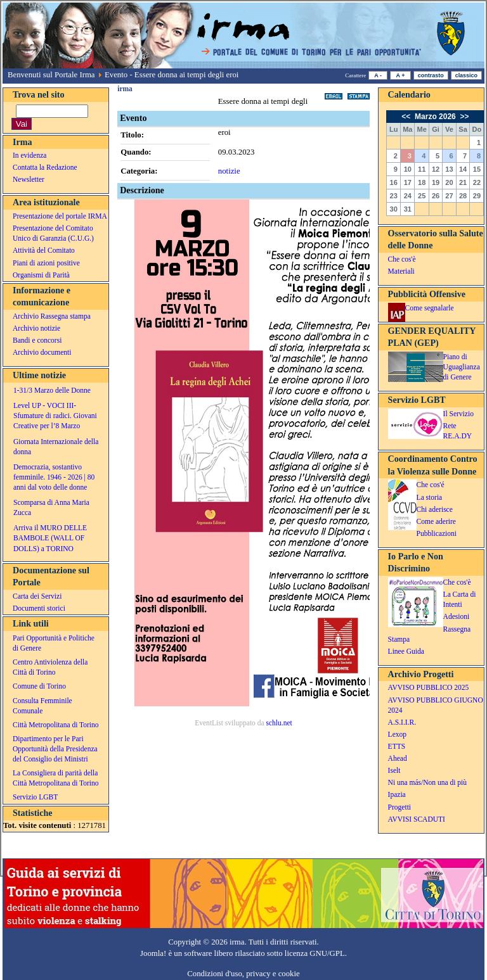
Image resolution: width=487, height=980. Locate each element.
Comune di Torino (39, 686)
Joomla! (153, 953)
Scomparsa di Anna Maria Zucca (51, 507)
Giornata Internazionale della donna (56, 447)
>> (463, 117)
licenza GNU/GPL (315, 953)
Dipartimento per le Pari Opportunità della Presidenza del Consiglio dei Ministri (55, 749)
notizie (229, 171)
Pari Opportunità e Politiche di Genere (54, 643)
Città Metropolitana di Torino (56, 725)
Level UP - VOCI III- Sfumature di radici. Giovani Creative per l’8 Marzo (55, 416)
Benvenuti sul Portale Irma (51, 75)
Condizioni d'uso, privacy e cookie (243, 974)
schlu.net (279, 723)
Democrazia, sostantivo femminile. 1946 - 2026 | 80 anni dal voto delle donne (54, 477)
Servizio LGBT (35, 797)
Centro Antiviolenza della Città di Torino (50, 667)
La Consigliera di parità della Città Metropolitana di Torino (56, 778)
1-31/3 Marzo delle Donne (52, 390)
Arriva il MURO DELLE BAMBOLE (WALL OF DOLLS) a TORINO (50, 538)
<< (407, 117)
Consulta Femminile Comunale (42, 706)
